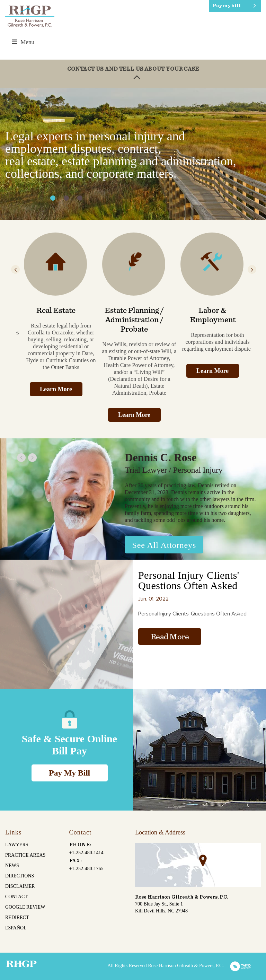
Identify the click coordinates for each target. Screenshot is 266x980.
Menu (23, 42)
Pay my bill (227, 6)
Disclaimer (20, 886)
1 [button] (53, 198)
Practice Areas (25, 855)
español (16, 928)
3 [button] (80, 198)
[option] (133, 154)
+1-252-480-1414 (86, 853)
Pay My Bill (69, 773)
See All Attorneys (164, 545)
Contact (16, 897)
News (12, 865)
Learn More (56, 389)
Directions (20, 876)
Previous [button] (15, 269)
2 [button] (66, 198)
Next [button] (252, 269)
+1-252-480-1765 (86, 869)
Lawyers (17, 845)
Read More (170, 637)
